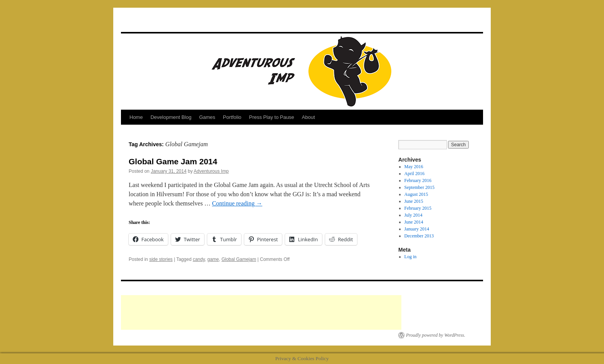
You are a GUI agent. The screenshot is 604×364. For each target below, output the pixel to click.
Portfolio (232, 117)
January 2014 (417, 229)
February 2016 (418, 180)
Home (136, 117)
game (213, 259)
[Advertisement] (261, 312)
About (309, 117)
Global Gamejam (239, 259)
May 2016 (414, 167)
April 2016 (414, 174)
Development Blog (171, 117)
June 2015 (414, 201)
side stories (161, 259)
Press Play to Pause (272, 117)
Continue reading (237, 203)
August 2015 (416, 194)
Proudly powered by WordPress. (436, 335)
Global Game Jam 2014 (173, 161)
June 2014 (414, 222)
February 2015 (418, 208)
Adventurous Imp (211, 171)
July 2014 (414, 215)
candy (199, 259)
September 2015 (419, 187)
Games (207, 117)
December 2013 (419, 236)
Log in (411, 257)
